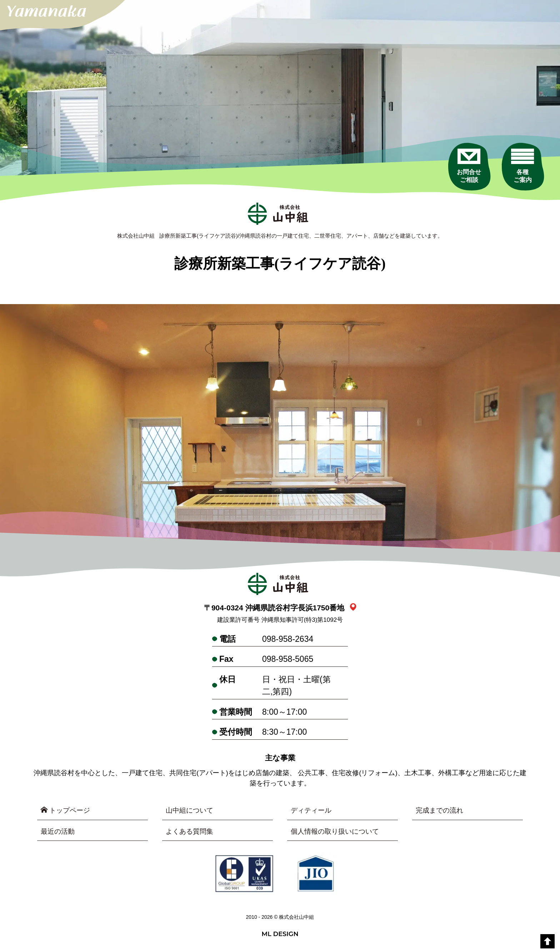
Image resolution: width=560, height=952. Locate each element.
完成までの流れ (439, 810)
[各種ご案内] (522, 166)
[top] (547, 941)
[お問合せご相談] (469, 166)
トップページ (65, 810)
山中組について (189, 810)
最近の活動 (58, 831)
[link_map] (353, 608)
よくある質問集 (189, 831)
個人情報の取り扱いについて (335, 831)
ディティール (311, 810)
